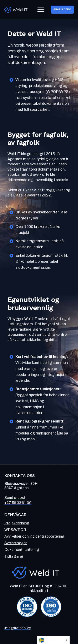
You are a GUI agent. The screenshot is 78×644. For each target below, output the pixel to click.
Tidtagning (14, 556)
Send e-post (15, 498)
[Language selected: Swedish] (53, 640)
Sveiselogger (16, 543)
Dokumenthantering (22, 550)
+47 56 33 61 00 (18, 503)
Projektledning (17, 523)
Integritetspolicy (18, 628)
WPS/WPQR (15, 530)
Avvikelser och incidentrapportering (34, 536)
